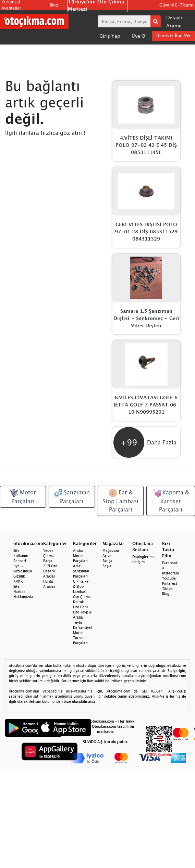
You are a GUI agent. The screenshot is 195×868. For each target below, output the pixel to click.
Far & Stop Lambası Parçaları (120, 501)
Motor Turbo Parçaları (80, 638)
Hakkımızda (23, 597)
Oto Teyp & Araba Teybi (82, 617)
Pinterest (170, 583)
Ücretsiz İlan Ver (174, 36)
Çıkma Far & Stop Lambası (81, 586)
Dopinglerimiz (144, 557)
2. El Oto (50, 566)
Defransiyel (82, 627)
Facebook (170, 563)
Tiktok (167, 588)
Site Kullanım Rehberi (21, 556)
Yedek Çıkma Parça (48, 556)
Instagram (170, 573)
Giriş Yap (110, 36)
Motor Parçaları (23, 497)
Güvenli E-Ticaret (176, 5)
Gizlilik (19, 576)
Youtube (169, 578)
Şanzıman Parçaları (72, 497)
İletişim (138, 562)
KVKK (18, 581)
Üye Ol (139, 36)
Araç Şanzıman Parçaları (81, 571)
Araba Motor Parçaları (80, 556)
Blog (54, 5)
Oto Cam (80, 607)
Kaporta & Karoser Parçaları (171, 501)
